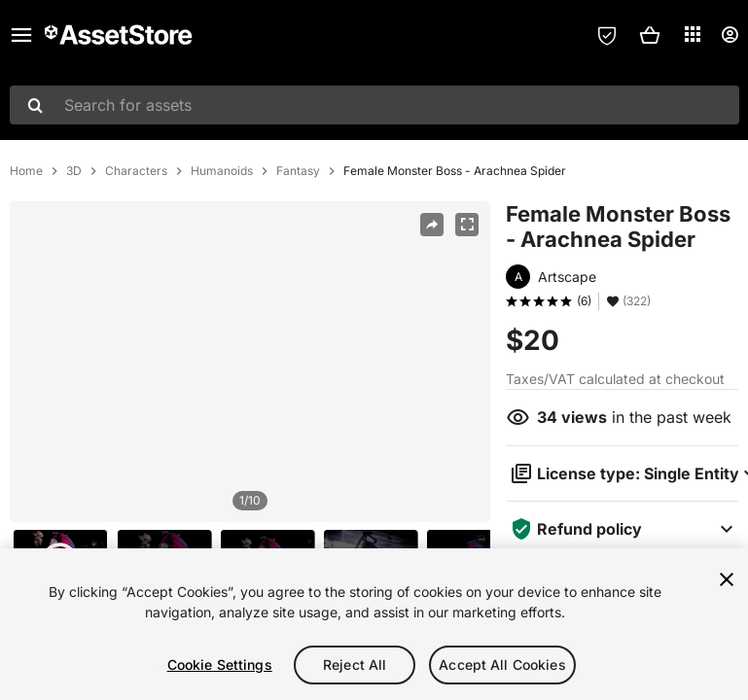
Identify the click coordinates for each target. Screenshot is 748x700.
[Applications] (693, 34)
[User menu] (730, 35)
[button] (650, 35)
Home (26, 171)
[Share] (432, 225)
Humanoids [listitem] (222, 171)
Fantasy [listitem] (298, 171)
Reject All (355, 665)
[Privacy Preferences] (607, 35)
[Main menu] (21, 35)
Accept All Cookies (502, 665)
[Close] (727, 579)
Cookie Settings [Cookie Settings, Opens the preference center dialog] (220, 665)
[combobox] (374, 105)
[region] (250, 362)
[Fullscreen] (467, 225)
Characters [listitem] (136, 171)
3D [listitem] (74, 171)
